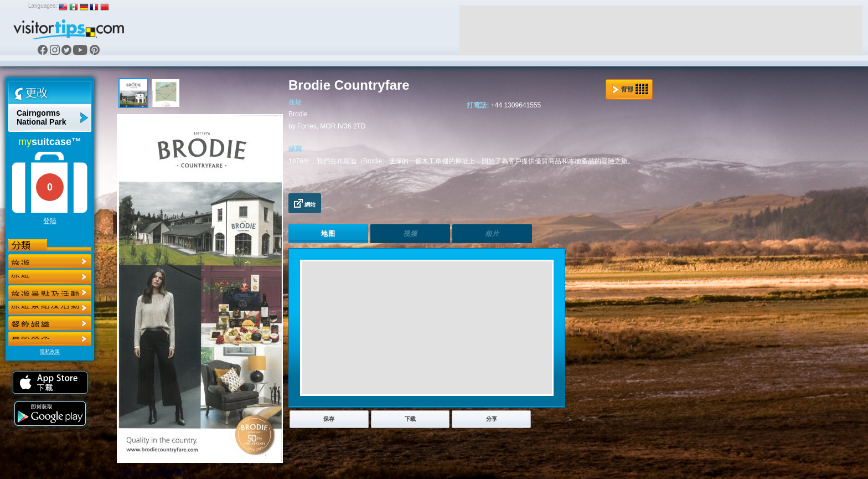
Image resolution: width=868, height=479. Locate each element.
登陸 (50, 221)
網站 (305, 203)
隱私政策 (50, 352)
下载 (410, 419)
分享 (492, 419)
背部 (630, 89)
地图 (328, 234)
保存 (329, 419)
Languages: (43, 6)
